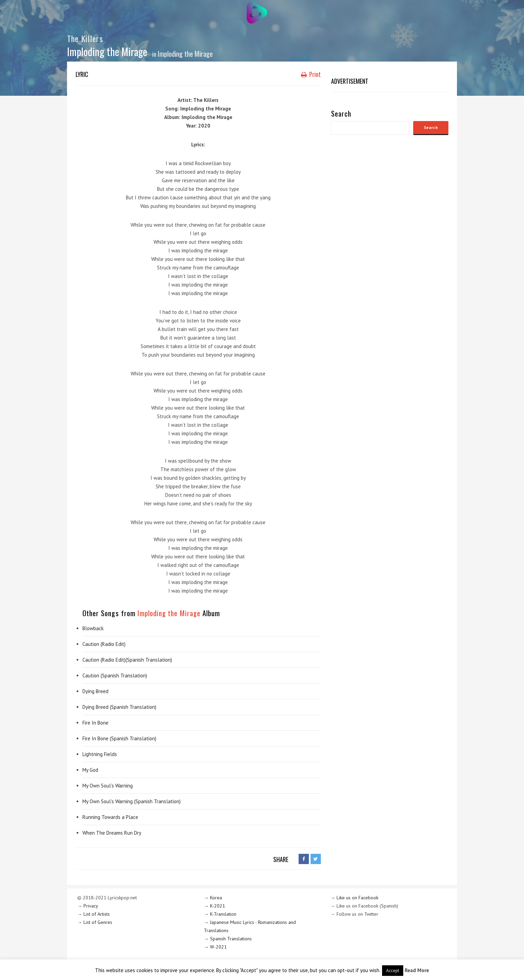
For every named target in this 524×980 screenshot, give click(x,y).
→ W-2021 (215, 947)
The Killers (85, 38)
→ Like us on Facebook (354, 898)
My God (90, 770)
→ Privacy (88, 906)
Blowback (93, 628)
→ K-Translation (220, 914)
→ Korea (213, 898)
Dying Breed (95, 691)
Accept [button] (393, 971)
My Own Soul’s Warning (108, 786)
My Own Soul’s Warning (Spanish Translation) (132, 801)
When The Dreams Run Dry (112, 833)
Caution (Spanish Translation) (115, 676)
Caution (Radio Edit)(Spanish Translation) (127, 660)
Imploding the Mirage (185, 54)
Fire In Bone (95, 723)
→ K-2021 (214, 906)
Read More (417, 970)
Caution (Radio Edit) (104, 644)
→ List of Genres (95, 922)
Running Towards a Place (110, 817)
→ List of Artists (94, 914)
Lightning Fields (100, 754)
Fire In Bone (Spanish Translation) (119, 738)
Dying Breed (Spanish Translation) (119, 707)
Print (311, 74)
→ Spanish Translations (228, 939)
